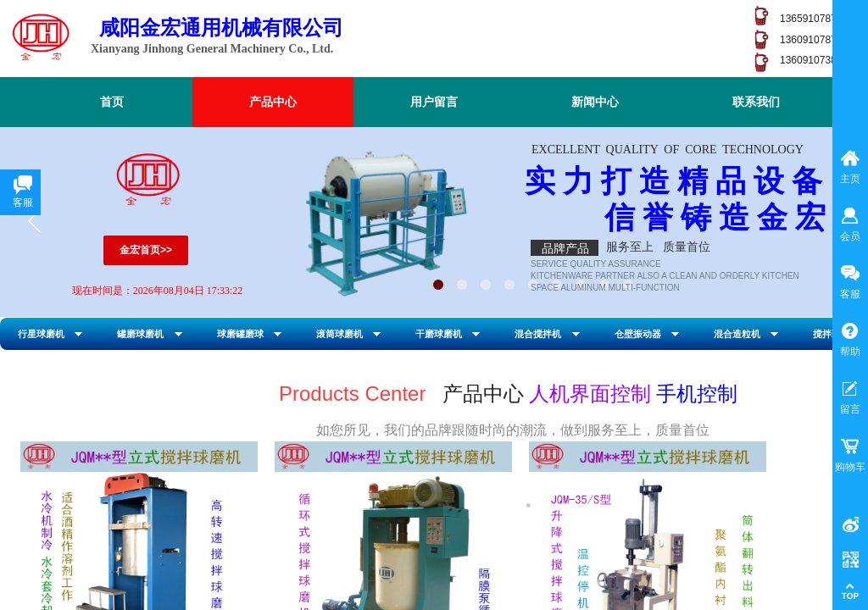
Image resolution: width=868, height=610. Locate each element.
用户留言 (434, 102)
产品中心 (273, 102)
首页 (112, 102)
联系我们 (756, 102)
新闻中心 (595, 102)
